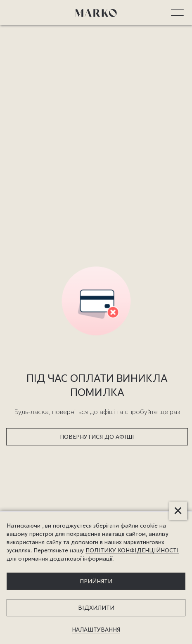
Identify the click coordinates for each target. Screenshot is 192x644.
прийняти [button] (96, 581)
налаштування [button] (96, 629)
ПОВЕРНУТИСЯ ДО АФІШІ (97, 437)
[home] (96, 13)
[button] (177, 13)
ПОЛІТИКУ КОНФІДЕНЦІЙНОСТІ (132, 550)
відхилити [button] (96, 607)
